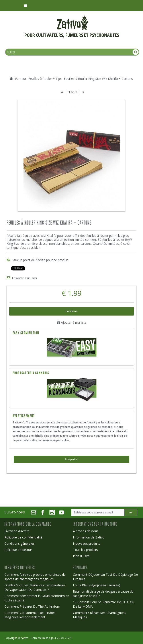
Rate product (72, 459)
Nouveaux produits (87, 543)
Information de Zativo (89, 537)
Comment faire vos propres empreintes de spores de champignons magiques (35, 576)
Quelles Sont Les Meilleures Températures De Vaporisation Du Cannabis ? (35, 587)
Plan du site (81, 555)
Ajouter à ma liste (71, 322)
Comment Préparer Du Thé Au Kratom (32, 606)
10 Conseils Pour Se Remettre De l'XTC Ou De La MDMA (104, 604)
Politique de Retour (18, 549)
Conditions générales (20, 543)
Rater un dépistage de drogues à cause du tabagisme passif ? (103, 593)
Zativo (24, 637)
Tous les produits (85, 549)
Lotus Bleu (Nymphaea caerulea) (97, 584)
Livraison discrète (17, 530)
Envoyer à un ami (24, 277)
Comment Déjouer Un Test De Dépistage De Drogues (105, 576)
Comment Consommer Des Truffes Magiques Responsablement (30, 614)
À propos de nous (86, 530)
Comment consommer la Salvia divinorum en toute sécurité (37, 597)
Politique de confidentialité (23, 537)
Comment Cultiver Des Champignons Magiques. (100, 614)
